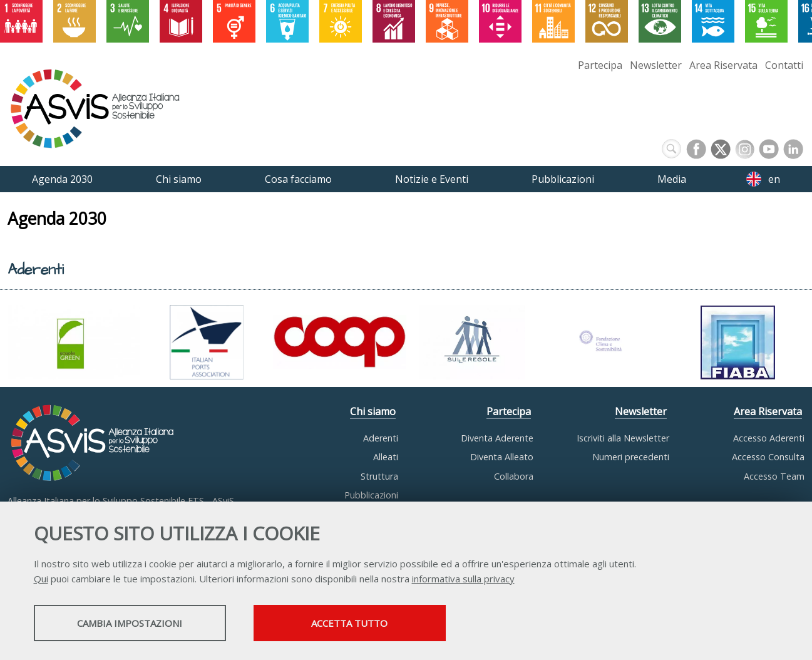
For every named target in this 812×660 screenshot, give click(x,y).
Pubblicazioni (371, 495)
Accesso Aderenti (769, 438)
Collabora (514, 476)
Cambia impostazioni (132, 623)
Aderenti (381, 438)
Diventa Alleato (502, 457)
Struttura (379, 476)
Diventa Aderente (497, 438)
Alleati (386, 457)
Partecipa (600, 65)
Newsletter (656, 65)
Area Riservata (723, 65)
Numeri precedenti (631, 457)
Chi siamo (373, 411)
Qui (41, 579)
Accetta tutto (357, 623)
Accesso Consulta (768, 457)
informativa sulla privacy (463, 579)
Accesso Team (774, 476)
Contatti (784, 65)
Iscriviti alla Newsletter (623, 438)
